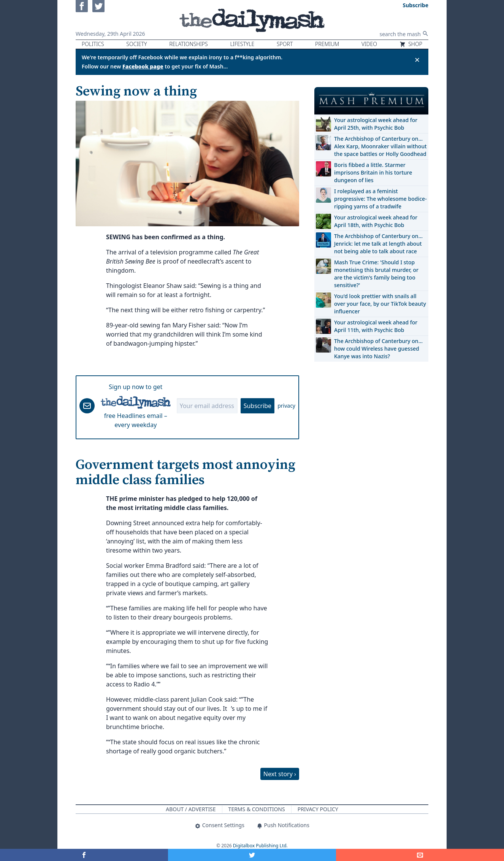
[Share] (420, 855)
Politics (93, 44)
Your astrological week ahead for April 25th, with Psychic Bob (376, 124)
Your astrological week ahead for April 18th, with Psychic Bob (376, 221)
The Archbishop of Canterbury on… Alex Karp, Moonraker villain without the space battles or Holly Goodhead (380, 146)
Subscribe (258, 406)
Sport (285, 44)
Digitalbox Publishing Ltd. (260, 846)
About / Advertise (191, 809)
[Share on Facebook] (84, 855)
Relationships (189, 44)
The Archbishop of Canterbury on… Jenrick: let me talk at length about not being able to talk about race (378, 244)
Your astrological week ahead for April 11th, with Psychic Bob (376, 326)
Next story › (280, 774)
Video (369, 44)
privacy (286, 406)
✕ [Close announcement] (417, 60)
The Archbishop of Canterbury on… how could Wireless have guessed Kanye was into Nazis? (378, 349)
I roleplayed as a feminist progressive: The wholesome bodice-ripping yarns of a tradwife (380, 199)
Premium (327, 44)
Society (136, 44)
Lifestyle (242, 44)
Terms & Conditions (257, 809)
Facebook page (143, 66)
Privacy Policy (318, 809)
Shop (411, 44)
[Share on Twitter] (252, 855)
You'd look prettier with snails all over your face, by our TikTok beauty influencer (380, 304)
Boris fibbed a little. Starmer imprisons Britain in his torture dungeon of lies (373, 172)
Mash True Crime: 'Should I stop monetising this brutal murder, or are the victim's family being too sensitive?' (376, 274)
